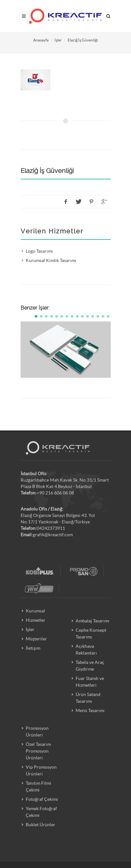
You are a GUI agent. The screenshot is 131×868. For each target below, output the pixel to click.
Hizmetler (36, 620)
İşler (58, 40)
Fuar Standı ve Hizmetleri (90, 682)
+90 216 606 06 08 (55, 493)
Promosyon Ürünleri (37, 732)
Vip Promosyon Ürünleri (41, 770)
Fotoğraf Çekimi (42, 799)
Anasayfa (41, 40)
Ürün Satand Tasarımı (88, 698)
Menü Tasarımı (90, 710)
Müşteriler (36, 639)
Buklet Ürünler (41, 825)
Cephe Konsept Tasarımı (91, 633)
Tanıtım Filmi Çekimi (38, 787)
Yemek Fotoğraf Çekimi (41, 812)
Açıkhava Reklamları (86, 650)
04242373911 (51, 528)
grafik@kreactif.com (53, 535)
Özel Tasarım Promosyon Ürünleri (38, 751)
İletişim (33, 648)
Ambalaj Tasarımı (93, 621)
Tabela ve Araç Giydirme (90, 666)
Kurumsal (35, 611)
